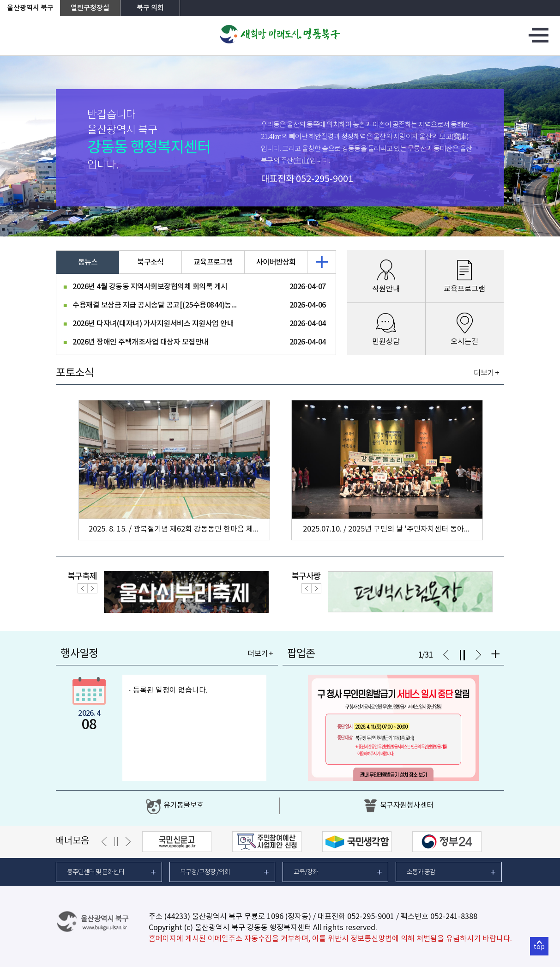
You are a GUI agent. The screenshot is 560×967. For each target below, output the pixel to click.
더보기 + (486, 373)
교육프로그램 (213, 262)
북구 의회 (150, 8)
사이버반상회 (276, 262)
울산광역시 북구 (30, 8)
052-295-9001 (325, 179)
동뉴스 (88, 262)
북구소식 (150, 262)
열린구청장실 (90, 8)
